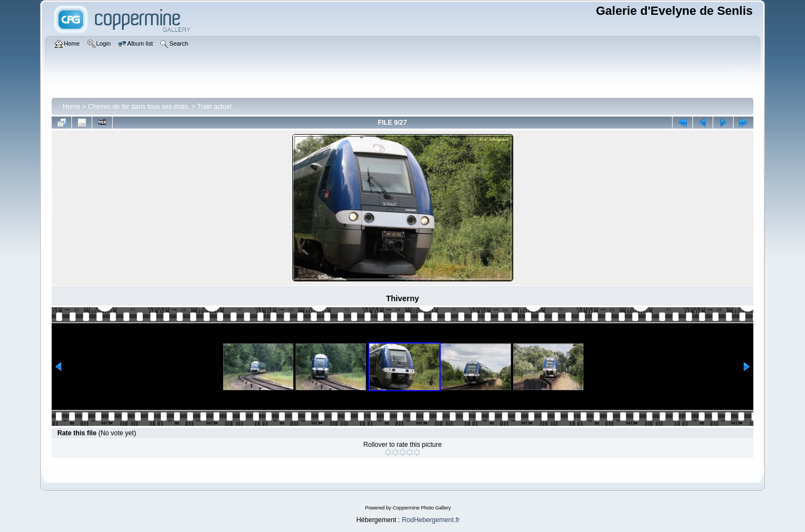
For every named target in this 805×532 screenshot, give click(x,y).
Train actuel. (215, 107)
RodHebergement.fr (431, 520)
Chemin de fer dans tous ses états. (139, 107)
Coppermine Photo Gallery (421, 508)
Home (71, 107)
